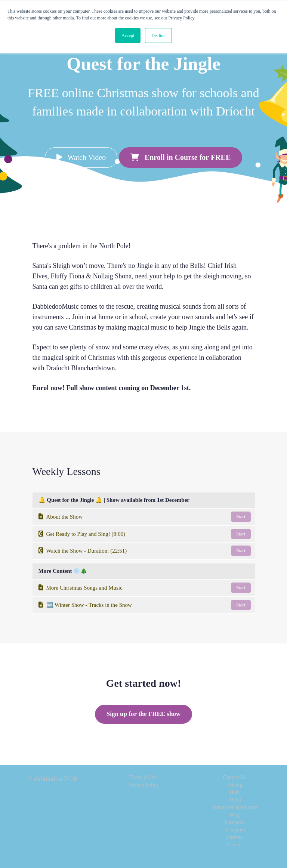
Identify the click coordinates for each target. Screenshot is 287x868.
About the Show (145, 517)
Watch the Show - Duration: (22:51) (145, 551)
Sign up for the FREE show (144, 714)
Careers (235, 845)
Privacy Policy (143, 785)
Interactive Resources (235, 807)
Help (234, 792)
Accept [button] (128, 35)
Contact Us (235, 777)
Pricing (235, 785)
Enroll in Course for (180, 157)
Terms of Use (143, 777)
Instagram (235, 830)
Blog (234, 815)
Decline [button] (158, 35)
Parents (234, 837)
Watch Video (81, 157)
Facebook (235, 822)
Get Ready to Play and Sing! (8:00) (145, 534)
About (234, 800)
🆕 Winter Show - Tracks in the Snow (145, 605)
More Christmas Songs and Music (145, 588)
